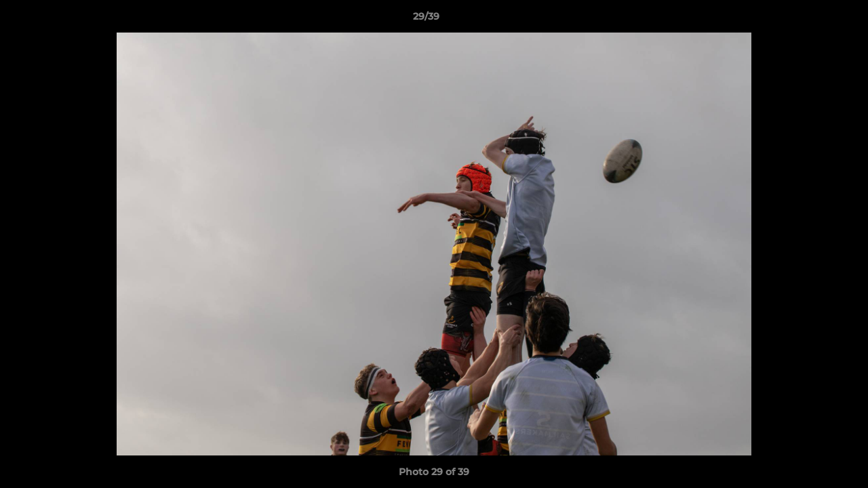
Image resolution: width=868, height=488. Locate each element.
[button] (811, 20)
